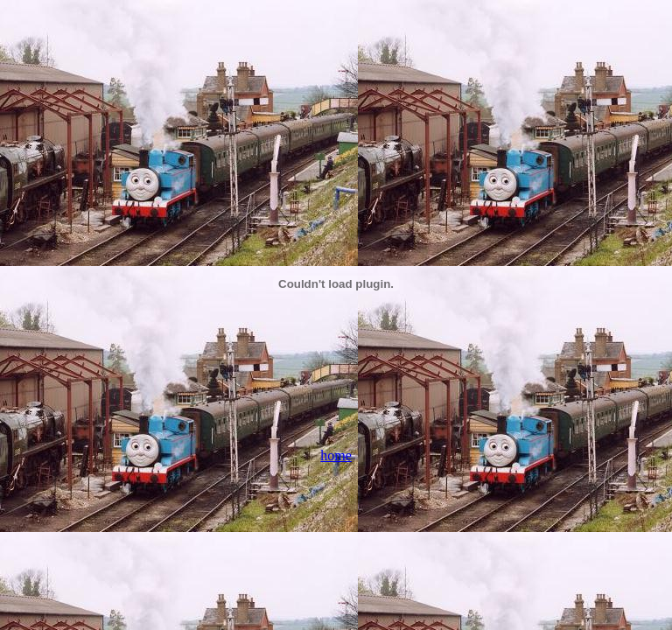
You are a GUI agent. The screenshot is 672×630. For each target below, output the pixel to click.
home (336, 455)
